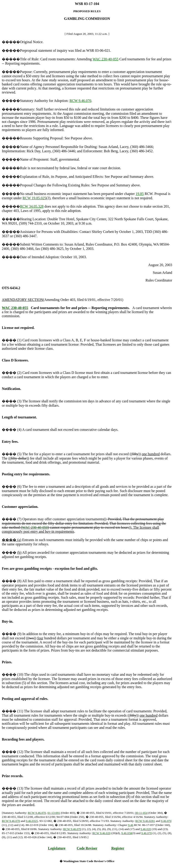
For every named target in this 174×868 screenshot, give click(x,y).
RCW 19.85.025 (34, 198)
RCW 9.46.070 (80, 101)
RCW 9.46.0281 (145, 821)
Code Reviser (87, 848)
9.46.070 (166, 821)
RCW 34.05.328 (32, 206)
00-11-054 (141, 813)
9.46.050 (127, 833)
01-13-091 (54, 813)
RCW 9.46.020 (101, 833)
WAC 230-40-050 (35, 527)
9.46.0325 (32, 821)
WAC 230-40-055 (105, 59)
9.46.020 (146, 829)
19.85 (140, 194)
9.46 (131, 825)
